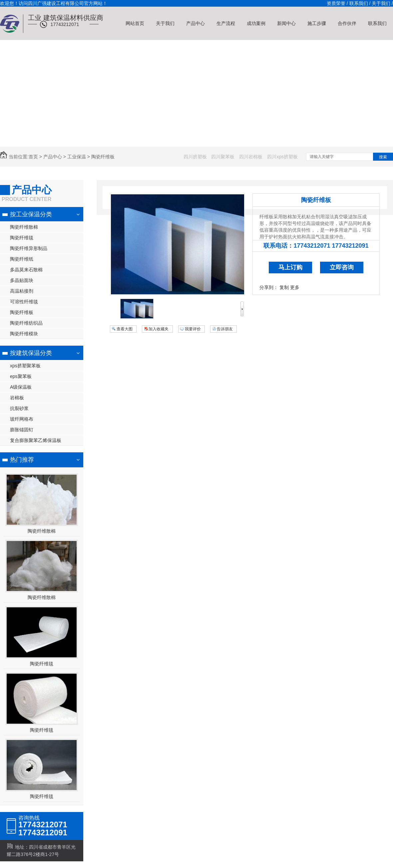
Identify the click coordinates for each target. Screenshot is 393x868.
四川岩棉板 (251, 157)
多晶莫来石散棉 (26, 270)
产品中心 (196, 23)
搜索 (383, 157)
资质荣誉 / (337, 3)
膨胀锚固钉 (22, 430)
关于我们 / (382, 3)
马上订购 (290, 267)
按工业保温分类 (31, 214)
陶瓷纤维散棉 (24, 227)
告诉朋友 (225, 329)
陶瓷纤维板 (103, 157)
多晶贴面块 (22, 280)
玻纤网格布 (22, 419)
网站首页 (135, 23)
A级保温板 (21, 387)
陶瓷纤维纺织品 (26, 323)
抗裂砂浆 (19, 408)
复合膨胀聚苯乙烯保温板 (36, 440)
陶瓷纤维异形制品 (29, 248)
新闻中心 (286, 23)
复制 (284, 287)
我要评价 (193, 329)
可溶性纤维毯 (24, 302)
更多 (295, 287)
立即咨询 (342, 267)
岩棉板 (17, 398)
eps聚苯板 (21, 376)
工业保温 (77, 157)
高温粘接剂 (22, 291)
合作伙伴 (347, 23)
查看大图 (125, 329)
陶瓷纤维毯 (22, 238)
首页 (33, 157)
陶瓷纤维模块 (24, 334)
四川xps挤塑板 (282, 157)
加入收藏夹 (159, 329)
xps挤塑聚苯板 (25, 366)
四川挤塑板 (195, 157)
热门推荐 (22, 460)
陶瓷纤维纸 (22, 259)
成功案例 (256, 23)
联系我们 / (360, 3)
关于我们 (165, 23)
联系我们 (377, 23)
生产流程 (226, 23)
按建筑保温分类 (31, 353)
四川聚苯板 (223, 157)
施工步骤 (317, 23)
